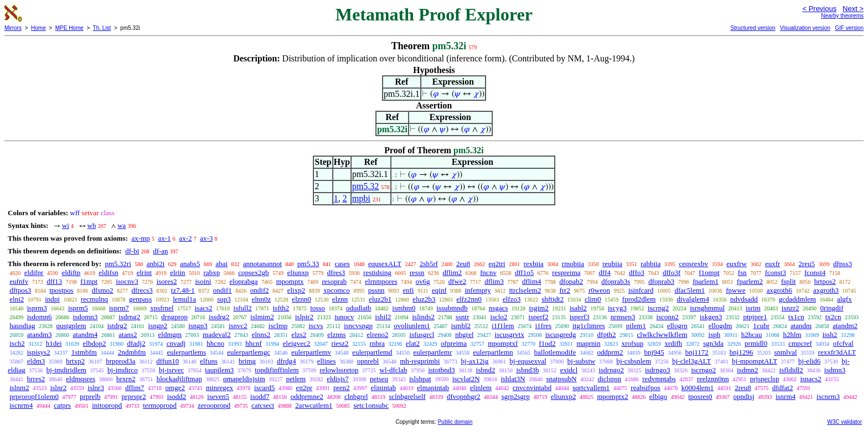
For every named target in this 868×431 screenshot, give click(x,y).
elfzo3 (512, 299)
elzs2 (299, 334)
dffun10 (167, 361)
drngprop (174, 317)
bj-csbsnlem (634, 361)
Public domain (455, 422)
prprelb (90, 396)
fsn (742, 272)
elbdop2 (95, 343)
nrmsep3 (623, 317)
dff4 (605, 272)
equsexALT (385, 264)
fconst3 (776, 272)
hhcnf (254, 343)
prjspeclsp (765, 379)
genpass (140, 299)
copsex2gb (254, 272)
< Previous (819, 9)
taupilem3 (219, 370)
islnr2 (59, 388)
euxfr (773, 264)
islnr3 (96, 388)
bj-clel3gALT (691, 361)
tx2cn (833, 317)
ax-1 (165, 238)
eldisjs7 (338, 379)
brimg (247, 361)
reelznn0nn (713, 379)
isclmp (278, 326)
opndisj (744, 396)
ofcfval (843, 343)
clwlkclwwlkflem (662, 334)
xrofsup (633, 343)
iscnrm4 (21, 405)
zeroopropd (214, 405)
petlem (296, 379)
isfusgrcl (422, 334)
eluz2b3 (424, 299)
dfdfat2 (783, 388)
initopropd (107, 405)
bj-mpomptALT (755, 361)
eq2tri (497, 264)
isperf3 (580, 317)
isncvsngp (358, 326)
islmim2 (262, 317)
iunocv (344, 317)
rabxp (212, 272)
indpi (52, 299)
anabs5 (190, 264)
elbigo (658, 396)
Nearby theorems (842, 16)
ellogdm (720, 326)
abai (221, 264)
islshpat (420, 379)
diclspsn (610, 379)
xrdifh (673, 343)
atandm (801, 326)
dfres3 (336, 272)
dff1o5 (524, 272)
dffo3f (671, 272)
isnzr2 (790, 308)
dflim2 (453, 272)
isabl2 (578, 308)
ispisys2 (39, 352)
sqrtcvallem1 (591, 388)
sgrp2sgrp (516, 396)
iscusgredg (561, 334)
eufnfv (19, 281)
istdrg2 (117, 326)
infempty (478, 290)
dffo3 (637, 272)
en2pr (304, 388)
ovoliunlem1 (412, 326)
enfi (409, 290)
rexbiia (534, 264)
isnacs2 (810, 379)
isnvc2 (238, 326)
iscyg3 (617, 308)
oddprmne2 (307, 396)
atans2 (128, 334)
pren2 (342, 388)
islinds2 (423, 317)
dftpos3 (20, 290)
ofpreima (454, 343)
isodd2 (177, 396)
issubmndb (452, 308)
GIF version (849, 28)
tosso (317, 308)
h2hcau (752, 334)
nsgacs (498, 308)
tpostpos (61, 290)
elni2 (17, 299)
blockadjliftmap (179, 379)
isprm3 (37, 308)
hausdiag (22, 326)
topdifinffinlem (277, 370)
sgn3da (713, 343)
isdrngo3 (658, 370)
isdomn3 (86, 317)
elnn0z (262, 299)
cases (342, 264)
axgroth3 (826, 290)
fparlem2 (750, 281)
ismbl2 (461, 326)
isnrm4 (786, 396)
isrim (753, 308)
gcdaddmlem (797, 299)
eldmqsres (81, 379)
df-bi (132, 251)
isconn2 (668, 317)
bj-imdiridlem (66, 370)
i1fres (544, 326)
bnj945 (654, 352)
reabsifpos (645, 388)
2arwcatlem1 (314, 405)
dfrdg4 (286, 361)
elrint (144, 272)
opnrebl (368, 361)
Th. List (102, 28)
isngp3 (198, 326)
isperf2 (539, 317)
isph (715, 334)
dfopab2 (572, 281)
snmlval (785, 352)
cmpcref (800, 343)
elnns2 (261, 334)
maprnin (588, 343)
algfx (844, 299)
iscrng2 (658, 308)
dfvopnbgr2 (464, 396)
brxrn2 (126, 379)
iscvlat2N (466, 379)
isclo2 (499, 317)
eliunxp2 (564, 396)
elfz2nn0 (469, 299)
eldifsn (108, 272)
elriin (177, 272)
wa (122, 225)
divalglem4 (693, 299)
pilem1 (636, 326)
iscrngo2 (703, 370)
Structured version (753, 28)
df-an (160, 251)
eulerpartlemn (493, 352)
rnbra (377, 343)
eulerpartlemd (372, 352)
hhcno (215, 343)
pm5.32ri (118, 264)
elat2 (413, 343)
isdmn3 (835, 370)
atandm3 (40, 334)
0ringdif (832, 308)
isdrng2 (129, 317)
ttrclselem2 (525, 290)
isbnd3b (528, 370)
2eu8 (463, 264)
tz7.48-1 (183, 290)
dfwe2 (458, 281)
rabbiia (650, 264)
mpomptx (290, 281)
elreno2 (378, 334)
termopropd (160, 405)
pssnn (376, 290)
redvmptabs (659, 379)
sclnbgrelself (407, 396)
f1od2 (547, 343)
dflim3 (494, 281)
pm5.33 (308, 264)
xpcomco (337, 290)
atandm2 (845, 326)
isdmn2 (747, 370)
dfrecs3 (142, 290)
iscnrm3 (828, 396)
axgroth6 (779, 290)
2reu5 (807, 264)
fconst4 (815, 272)
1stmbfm (84, 352)
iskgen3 (711, 317)
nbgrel (464, 334)
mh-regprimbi (420, 361)
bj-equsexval (528, 361)
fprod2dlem (639, 299)
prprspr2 (134, 396)
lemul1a (184, 299)
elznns (336, 334)
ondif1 (223, 290)
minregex (219, 388)
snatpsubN (562, 379)
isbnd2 (486, 370)
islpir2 (304, 317)
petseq (379, 379)
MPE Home (69, 28)
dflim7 (135, 388)
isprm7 (119, 308)
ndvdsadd (744, 299)
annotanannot (262, 264)
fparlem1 (706, 281)
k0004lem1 (698, 388)
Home (38, 28)
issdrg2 (219, 317)
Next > (853, 9)
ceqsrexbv (693, 264)
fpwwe (735, 290)
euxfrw (737, 264)
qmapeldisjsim (244, 379)
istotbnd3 (441, 370)
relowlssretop (339, 370)
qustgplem (71, 326)
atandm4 (86, 334)
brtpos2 (825, 281)
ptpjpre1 (755, 317)
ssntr (463, 317)
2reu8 (743, 388)
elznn (340, 299)
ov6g (423, 281)
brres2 (36, 379)
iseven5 (218, 396)
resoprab (335, 281)
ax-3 (206, 238)
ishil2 (383, 317)
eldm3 (36, 361)
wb (92, 225)
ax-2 (185, 238)
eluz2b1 (380, 299)
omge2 (175, 388)
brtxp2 (75, 361)
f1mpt (89, 281)
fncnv (488, 272)
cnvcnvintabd (532, 388)
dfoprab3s (616, 281)
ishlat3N (513, 379)
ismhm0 (404, 308)
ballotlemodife (555, 352)
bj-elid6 (809, 361)
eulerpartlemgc (249, 352)
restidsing (377, 272)
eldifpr (34, 272)
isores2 (167, 281)
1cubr (761, 326)
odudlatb (359, 308)
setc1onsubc (371, 405)
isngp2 (158, 326)
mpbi (361, 198)
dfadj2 (136, 343)
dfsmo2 (103, 290)
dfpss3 (843, 264)
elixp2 (296, 290)
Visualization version (805, 28)
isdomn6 (40, 317)
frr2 (565, 290)
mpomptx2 (612, 396)
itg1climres (589, 326)
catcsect (263, 405)
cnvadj (176, 343)
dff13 (54, 281)
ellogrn (677, 326)
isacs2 (204, 308)
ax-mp (141, 238)
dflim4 (532, 281)
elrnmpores (381, 281)
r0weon (599, 290)
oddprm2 (610, 352)
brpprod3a (120, 361)
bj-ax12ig (475, 361)
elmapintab (433, 388)
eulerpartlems (186, 352)
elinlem (481, 388)
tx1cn (796, 317)
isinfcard (641, 290)
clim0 (593, 299)
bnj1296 (742, 352)
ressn (417, 272)
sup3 (224, 299)
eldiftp (71, 272)
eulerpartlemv (311, 352)
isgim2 (539, 308)
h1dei (54, 343)
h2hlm (792, 334)
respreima (566, 272)
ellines (327, 361)
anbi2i (156, 264)
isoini (203, 281)
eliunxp (298, 272)
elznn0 (301, 299)
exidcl (569, 370)
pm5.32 (365, 186)
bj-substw (582, 361)
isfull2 (243, 308)
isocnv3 (127, 281)
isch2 (17, 343)
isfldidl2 (791, 370)
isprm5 (78, 308)
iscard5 (265, 388)
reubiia (612, 264)
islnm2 (19, 388)
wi (66, 225)
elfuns (209, 361)
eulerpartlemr (433, 352)
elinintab (384, 388)
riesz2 (340, 343)
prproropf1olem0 (34, 396)
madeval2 (217, 334)
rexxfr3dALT (837, 352)
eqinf (439, 290)
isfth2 (281, 308)
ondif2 (260, 290)
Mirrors (13, 28)
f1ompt (709, 272)
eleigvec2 (297, 343)
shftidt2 (552, 299)
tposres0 (700, 396)
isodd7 (260, 396)
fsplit (789, 281)
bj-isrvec (171, 370)
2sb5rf (429, 264)
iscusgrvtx (510, 334)
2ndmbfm (132, 352)
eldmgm (170, 334)
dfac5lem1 (689, 290)
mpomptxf (503, 343)
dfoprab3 (661, 281)
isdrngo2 (611, 370)
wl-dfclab (394, 370)
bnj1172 (697, 352)
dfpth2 (607, 334)
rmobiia (573, 264)
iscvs (316, 326)
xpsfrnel (162, 308)
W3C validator (844, 422)
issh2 (830, 334)
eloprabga (243, 281)
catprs (62, 405)
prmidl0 (756, 343)
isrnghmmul (707, 308)
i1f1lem (503, 326)
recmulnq (94, 299)
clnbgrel (356, 396)
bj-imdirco (123, 370)
